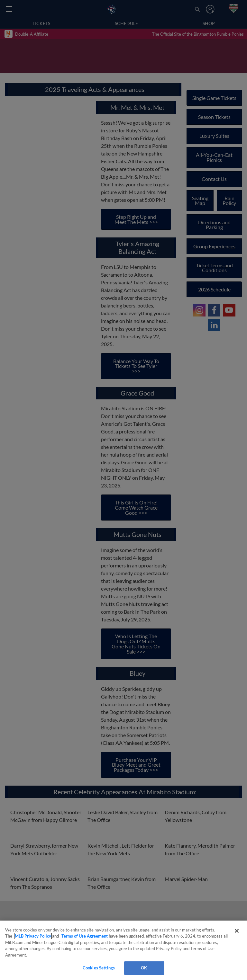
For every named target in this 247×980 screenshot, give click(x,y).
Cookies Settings (99, 968)
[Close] (237, 931)
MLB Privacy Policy (33, 936)
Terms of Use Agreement (85, 936)
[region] (123, 950)
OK (144, 968)
